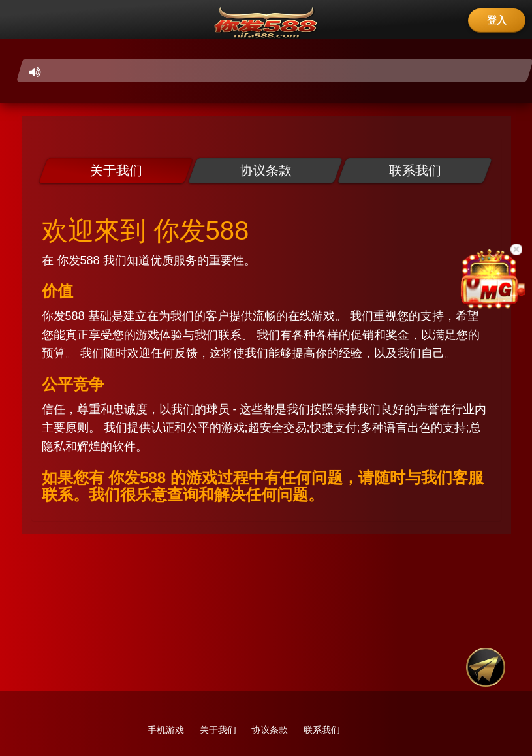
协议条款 (270, 730)
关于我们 (218, 730)
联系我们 (322, 730)
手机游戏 (166, 730)
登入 (497, 20)
